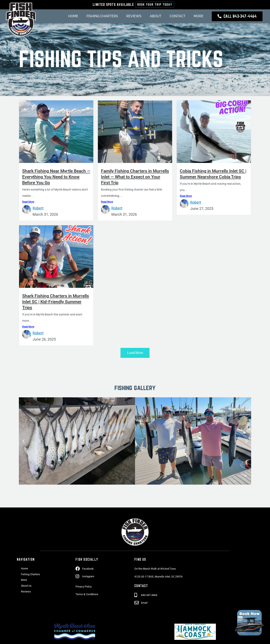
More (195, 17)
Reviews (130, 17)
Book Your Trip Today (155, 5)
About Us (26, 587)
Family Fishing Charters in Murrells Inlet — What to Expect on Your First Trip (132, 178)
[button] (24, 442)
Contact (174, 17)
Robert (38, 209)
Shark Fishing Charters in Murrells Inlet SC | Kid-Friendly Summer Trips (53, 302)
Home (69, 17)
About (152, 17)
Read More (28, 203)
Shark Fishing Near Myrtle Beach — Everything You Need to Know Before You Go (56, 178)
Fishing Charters (99, 17)
